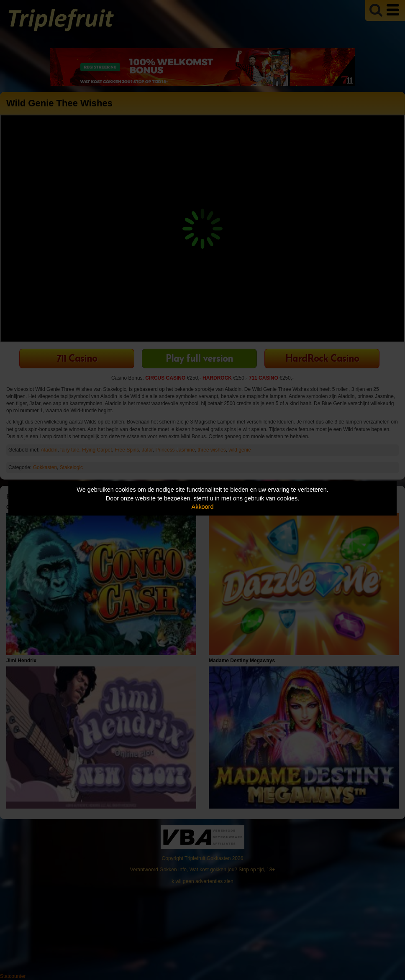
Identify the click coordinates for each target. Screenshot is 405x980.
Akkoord (203, 507)
